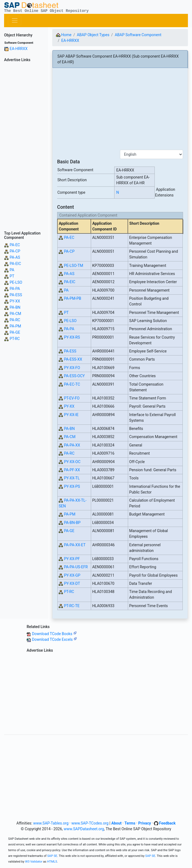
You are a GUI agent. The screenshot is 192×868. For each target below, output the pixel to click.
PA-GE (15, 332)
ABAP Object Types (93, 35)
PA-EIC (15, 264)
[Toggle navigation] (15, 21)
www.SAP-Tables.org (51, 823)
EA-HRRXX (18, 49)
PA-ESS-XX (73, 359)
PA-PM (15, 326)
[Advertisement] (24, 146)
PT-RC (15, 339)
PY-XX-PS (72, 486)
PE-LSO (16, 282)
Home (64, 35)
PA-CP (15, 251)
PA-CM (15, 314)
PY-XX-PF (72, 559)
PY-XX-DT (72, 583)
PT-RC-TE (72, 606)
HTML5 (52, 862)
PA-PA (15, 289)
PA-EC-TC (72, 384)
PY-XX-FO (72, 368)
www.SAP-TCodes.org (90, 823)
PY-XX (15, 301)
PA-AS (15, 257)
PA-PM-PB (72, 298)
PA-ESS (16, 295)
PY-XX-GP (72, 575)
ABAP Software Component (138, 35)
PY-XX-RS (72, 337)
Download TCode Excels (54, 639)
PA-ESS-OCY (74, 376)
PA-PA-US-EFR (76, 567)
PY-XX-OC (72, 462)
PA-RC (15, 320)
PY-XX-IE (71, 415)
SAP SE (52, 856)
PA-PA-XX (72, 445)
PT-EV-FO (72, 398)
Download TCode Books (54, 634)
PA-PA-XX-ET (75, 545)
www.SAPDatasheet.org (84, 829)
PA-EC (15, 245)
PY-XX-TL (72, 478)
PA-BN (15, 307)
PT (12, 276)
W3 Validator (34, 862)
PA (12, 270)
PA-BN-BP (72, 523)
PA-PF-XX (72, 470)
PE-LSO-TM (74, 266)
